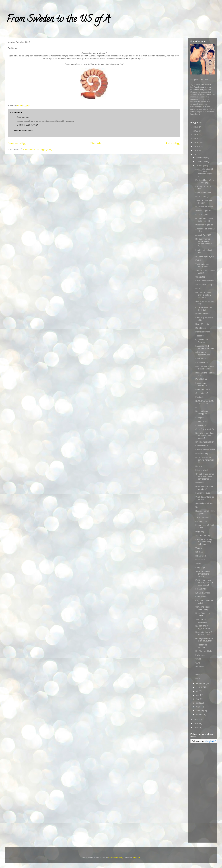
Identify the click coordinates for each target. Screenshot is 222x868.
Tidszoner (200, 336)
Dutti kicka (200, 560)
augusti (199, 687)
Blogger (136, 858)
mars (198, 707)
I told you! (200, 418)
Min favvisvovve (202, 314)
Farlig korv (200, 655)
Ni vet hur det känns (204, 207)
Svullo (198, 659)
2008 (196, 723)
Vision (198, 564)
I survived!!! (200, 425)
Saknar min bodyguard (201, 621)
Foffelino (199, 260)
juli (197, 691)
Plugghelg (200, 531)
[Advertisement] (203, 794)
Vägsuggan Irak (202, 517)
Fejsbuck (199, 397)
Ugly (197, 507)
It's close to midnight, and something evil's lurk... (205, 542)
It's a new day (201, 362)
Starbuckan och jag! (204, 503)
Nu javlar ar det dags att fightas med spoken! (205, 435)
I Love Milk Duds (203, 493)
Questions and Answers (202, 341)
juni (198, 695)
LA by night (200, 568)
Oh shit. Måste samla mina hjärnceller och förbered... (205, 476)
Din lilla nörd (201, 328)
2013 (196, 143)
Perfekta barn (201, 379)
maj (198, 699)
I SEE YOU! (201, 359)
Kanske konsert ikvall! (205, 450)
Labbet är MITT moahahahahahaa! (205, 347)
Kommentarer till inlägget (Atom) (38, 149)
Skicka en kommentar (24, 131)
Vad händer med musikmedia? (203, 265)
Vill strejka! (200, 667)
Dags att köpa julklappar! (201, 412)
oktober (200, 166)
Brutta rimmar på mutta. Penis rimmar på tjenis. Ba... (204, 243)
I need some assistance (201, 384)
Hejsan (198, 466)
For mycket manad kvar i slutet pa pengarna (204, 295)
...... (197, 671)
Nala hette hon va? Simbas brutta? (204, 633)
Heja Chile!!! (201, 556)
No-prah (199, 552)
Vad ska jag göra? (203, 211)
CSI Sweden (201, 597)
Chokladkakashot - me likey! (204, 309)
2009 (196, 720)
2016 (196, 131)
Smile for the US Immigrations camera (203, 574)
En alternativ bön (203, 593)
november (201, 162)
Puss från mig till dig (204, 225)
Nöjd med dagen (203, 454)
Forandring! (200, 589)
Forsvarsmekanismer (205, 281)
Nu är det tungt (202, 197)
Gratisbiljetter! (201, 446)
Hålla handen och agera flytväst (203, 354)
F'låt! (197, 289)
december (201, 158)
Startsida (96, 143)
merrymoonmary (116, 858)
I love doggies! (202, 215)
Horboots (199, 483)
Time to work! (201, 421)
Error (198, 678)
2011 (196, 150)
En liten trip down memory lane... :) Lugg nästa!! (204, 583)
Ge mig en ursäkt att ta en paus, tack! (204, 640)
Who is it (199, 675)
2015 (196, 135)
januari (199, 715)
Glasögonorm (201, 521)
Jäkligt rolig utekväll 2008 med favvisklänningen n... (204, 173)
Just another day (203, 535)
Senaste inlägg (17, 143)
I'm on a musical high (205, 442)
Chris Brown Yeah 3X (205, 429)
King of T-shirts (202, 324)
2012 (196, 146)
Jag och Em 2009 (203, 235)
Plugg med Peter (203, 389)
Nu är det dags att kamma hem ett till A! (205, 460)
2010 (196, 154)
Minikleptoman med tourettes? (204, 488)
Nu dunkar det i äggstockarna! (203, 627)
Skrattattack (201, 277)
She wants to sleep (204, 285)
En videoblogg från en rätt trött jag (205, 181)
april (198, 703)
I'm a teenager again (204, 256)
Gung (198, 663)
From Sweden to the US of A (58, 20)
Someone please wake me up (203, 608)
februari (200, 711)
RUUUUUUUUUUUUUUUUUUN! (205, 402)
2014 (196, 139)
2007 (196, 727)
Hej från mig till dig (204, 651)
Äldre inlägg (173, 143)
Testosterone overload (201, 646)
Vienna (198, 548)
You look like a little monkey (204, 202)
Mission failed (201, 470)
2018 (196, 127)
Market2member (203, 332)
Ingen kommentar (203, 193)
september (201, 683)
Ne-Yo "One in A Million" (202, 614)
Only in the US (202, 393)
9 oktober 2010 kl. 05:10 (28, 125)
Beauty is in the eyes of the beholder (205, 368)
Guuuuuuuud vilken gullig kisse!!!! (204, 220)
